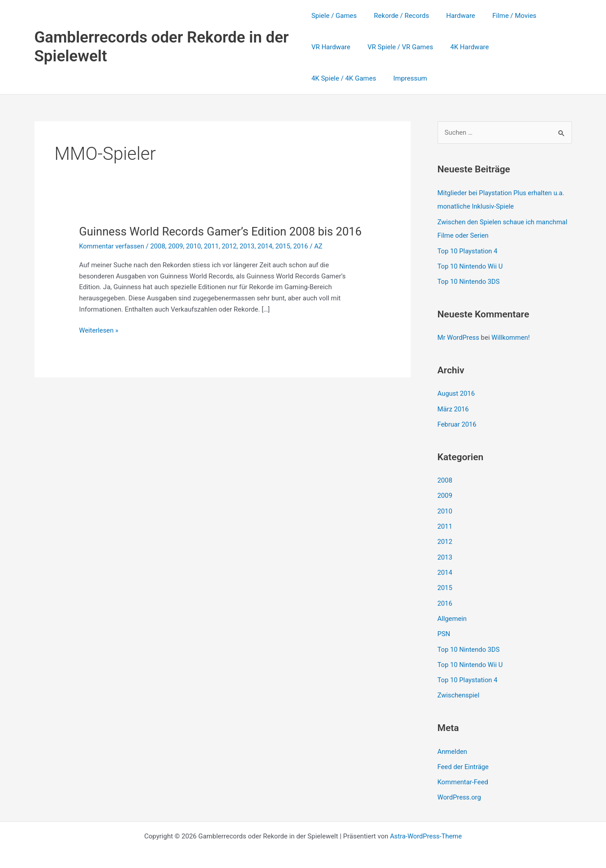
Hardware (453, 16)
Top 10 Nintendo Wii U (471, 265)
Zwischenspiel (459, 689)
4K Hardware (462, 47)
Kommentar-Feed (463, 775)
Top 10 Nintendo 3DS (469, 280)
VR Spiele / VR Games (396, 47)
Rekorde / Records (398, 16)
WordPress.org (460, 791)
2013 (249, 261)
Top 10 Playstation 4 (468, 250)
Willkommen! (512, 336)
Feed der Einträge (464, 760)
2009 (177, 261)
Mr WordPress (459, 336)
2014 (267, 261)
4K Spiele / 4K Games (527, 47)
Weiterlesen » (99, 346)
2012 (232, 261)
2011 (213, 261)
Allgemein (453, 614)
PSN (444, 629)
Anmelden (453, 745)
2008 (159, 261)
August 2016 (457, 392)
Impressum (328, 78)
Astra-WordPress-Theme (426, 829)
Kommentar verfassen (112, 261)
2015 (286, 261)
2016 (304, 261)
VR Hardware (331, 47)
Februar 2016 (458, 422)
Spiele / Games (334, 16)
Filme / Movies (503, 16)
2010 (195, 261)
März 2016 (453, 407)
